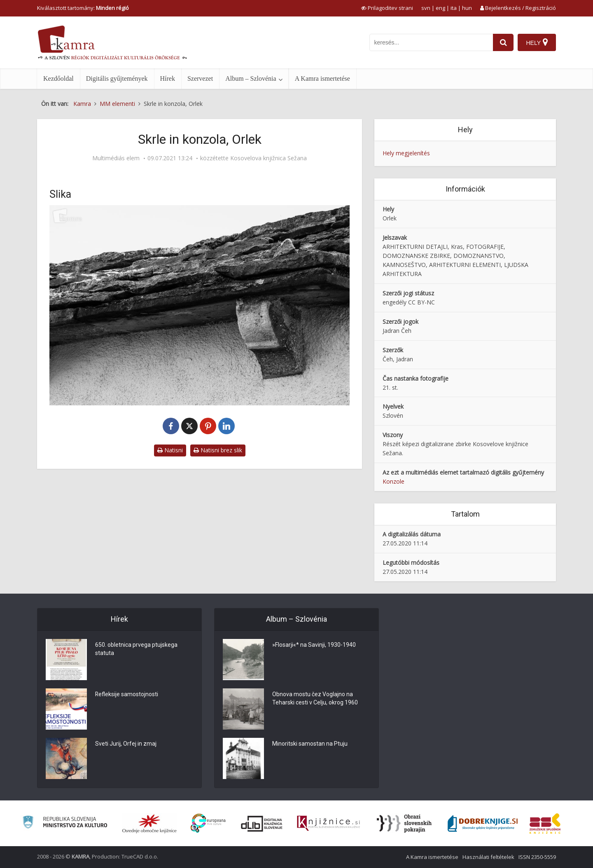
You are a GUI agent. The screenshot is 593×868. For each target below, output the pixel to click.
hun (467, 8)
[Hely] (537, 42)
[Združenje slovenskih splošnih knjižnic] (328, 824)
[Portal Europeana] (208, 823)
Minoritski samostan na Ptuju (310, 744)
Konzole (393, 481)
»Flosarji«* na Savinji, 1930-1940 (314, 645)
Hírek (168, 78)
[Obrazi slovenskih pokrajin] (404, 824)
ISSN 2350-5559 (537, 857)
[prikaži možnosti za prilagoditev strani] (387, 8)
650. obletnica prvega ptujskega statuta (136, 649)
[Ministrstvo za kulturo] (65, 823)
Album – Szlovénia (251, 78)
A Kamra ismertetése (322, 78)
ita (454, 8)
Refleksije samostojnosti (127, 695)
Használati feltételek (488, 857)
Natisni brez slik (218, 450)
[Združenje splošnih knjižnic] (545, 824)
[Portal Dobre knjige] (483, 824)
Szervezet (200, 78)
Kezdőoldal (58, 78)
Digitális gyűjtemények (117, 78)
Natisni (170, 450)
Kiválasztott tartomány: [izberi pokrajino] (83, 8)
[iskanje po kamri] (431, 42)
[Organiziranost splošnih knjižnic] (149, 824)
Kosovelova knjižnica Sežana (268, 158)
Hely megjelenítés (406, 153)
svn (426, 8)
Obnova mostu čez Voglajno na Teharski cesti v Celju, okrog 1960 (315, 699)
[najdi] (503, 42)
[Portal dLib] (262, 824)
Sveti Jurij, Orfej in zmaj (126, 744)
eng (440, 8)
